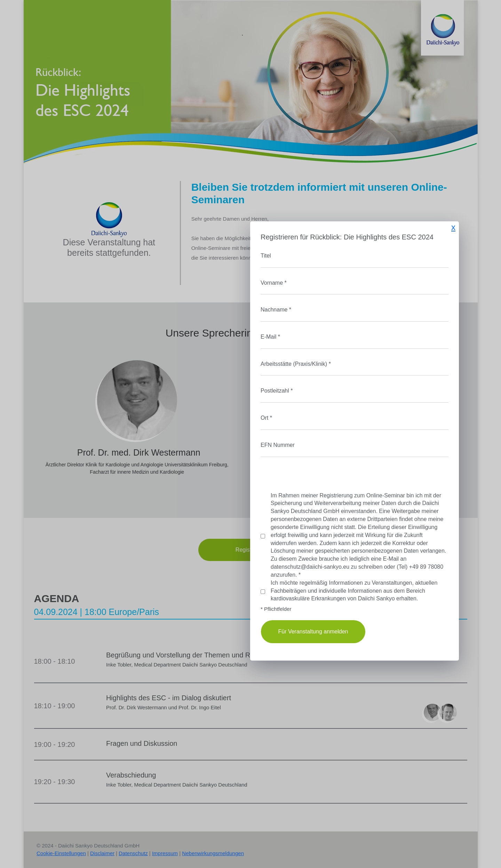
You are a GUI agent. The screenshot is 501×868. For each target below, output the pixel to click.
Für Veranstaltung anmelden (209, 632)
